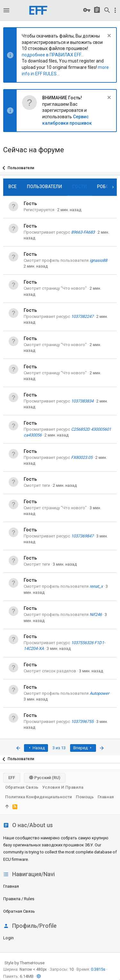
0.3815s (98, 969)
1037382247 (82, 316)
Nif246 (96, 615)
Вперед (83, 748)
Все (12, 187)
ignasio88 (98, 260)
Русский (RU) (45, 778)
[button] (6, 10)
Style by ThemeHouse (24, 963)
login (8, 938)
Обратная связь (19, 911)
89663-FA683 (83, 232)
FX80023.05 (82, 457)
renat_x (96, 586)
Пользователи (44, 187)
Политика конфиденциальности (39, 797)
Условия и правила (63, 787)
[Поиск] (107, 10)
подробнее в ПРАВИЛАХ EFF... (53, 55)
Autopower (99, 693)
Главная (11, 886)
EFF (12, 778)
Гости (80, 187)
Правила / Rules (19, 899)
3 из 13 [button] (59, 748)
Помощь (85, 797)
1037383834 (82, 401)
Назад (36, 748)
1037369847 (82, 536)
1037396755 (82, 722)
